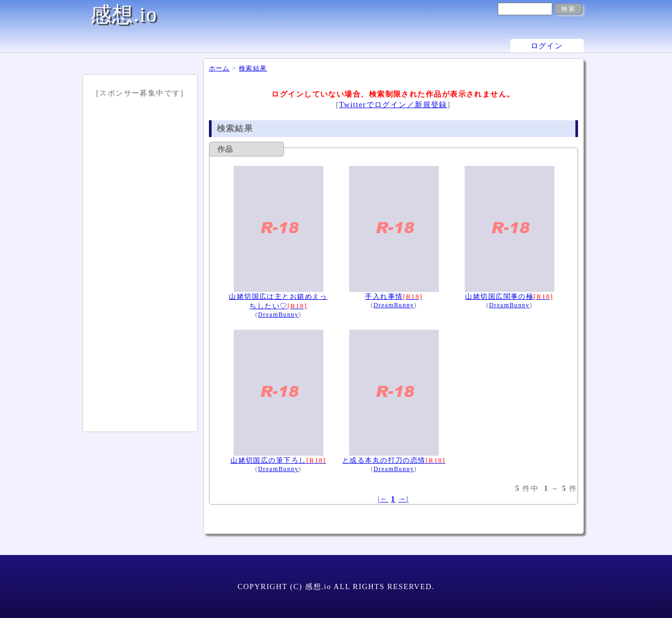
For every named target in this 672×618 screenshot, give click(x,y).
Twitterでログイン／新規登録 (393, 104)
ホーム (219, 68)
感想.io (124, 14)
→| (403, 499)
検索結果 (253, 68)
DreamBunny (278, 315)
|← (383, 499)
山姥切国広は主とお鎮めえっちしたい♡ (278, 296)
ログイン (547, 46)
